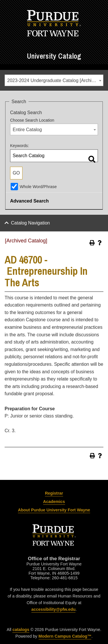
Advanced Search (29, 201)
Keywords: (19, 146)
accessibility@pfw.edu (53, 609)
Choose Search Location (32, 120)
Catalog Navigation (30, 223)
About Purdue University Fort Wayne (54, 510)
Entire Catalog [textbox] (27, 130)
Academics (54, 502)
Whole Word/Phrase (38, 187)
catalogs (21, 630)
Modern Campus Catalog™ (65, 636)
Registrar (54, 493)
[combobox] (54, 80)
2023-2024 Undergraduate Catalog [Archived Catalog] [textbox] (55, 80)
